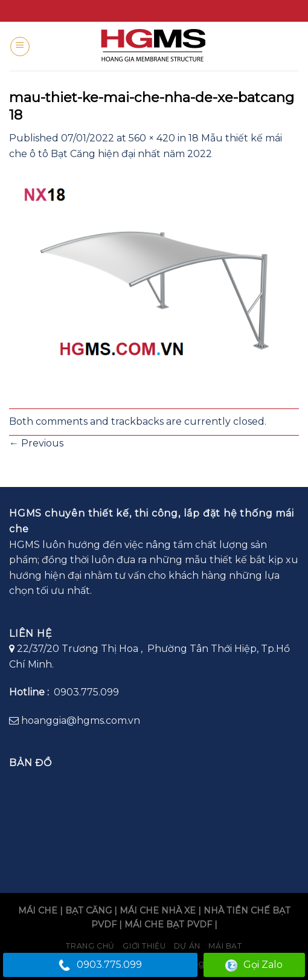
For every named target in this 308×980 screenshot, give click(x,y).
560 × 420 (152, 138)
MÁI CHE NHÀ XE (158, 911)
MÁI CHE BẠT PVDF (168, 924)
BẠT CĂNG (88, 911)
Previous (36, 443)
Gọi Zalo (254, 965)
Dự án (187, 946)
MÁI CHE (38, 911)
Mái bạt (225, 946)
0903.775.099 (100, 965)
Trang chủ (90, 946)
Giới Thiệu (144, 946)
